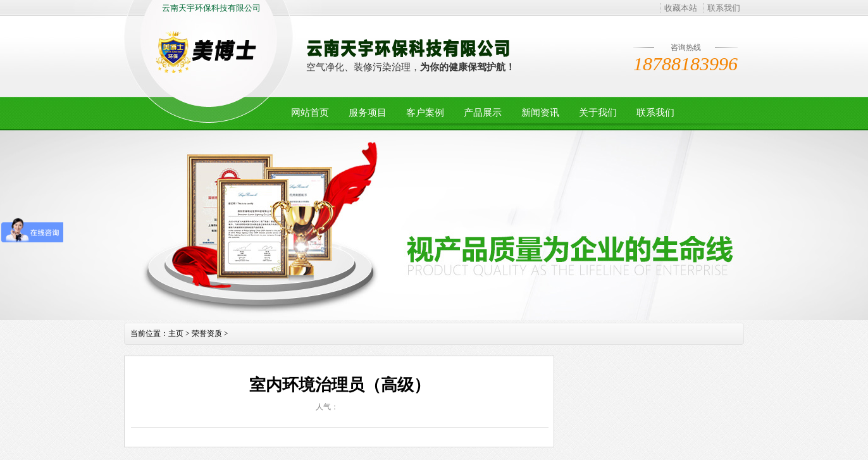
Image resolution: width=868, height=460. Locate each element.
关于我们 (598, 113)
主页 (176, 333)
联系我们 (724, 8)
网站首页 (310, 113)
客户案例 (425, 113)
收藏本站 (681, 8)
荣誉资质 (207, 333)
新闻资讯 (540, 113)
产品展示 (483, 113)
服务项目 (368, 113)
